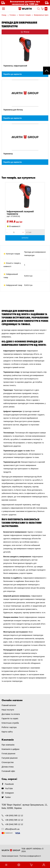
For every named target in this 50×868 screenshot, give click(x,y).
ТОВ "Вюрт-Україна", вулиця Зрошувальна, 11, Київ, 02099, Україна (25, 806)
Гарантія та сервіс (10, 718)
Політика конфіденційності (30, 856)
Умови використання (10, 856)
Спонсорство (8, 762)
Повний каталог (9, 705)
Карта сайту (7, 732)
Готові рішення (8, 753)
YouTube (9, 788)
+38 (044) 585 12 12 (14, 824)
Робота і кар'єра (9, 727)
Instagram (9, 793)
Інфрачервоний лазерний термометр (25, 214)
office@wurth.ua (12, 829)
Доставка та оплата (11, 714)
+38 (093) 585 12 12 (14, 815)
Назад (4, 15)
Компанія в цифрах (10, 749)
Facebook (9, 784)
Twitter (8, 797)
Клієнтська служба (10, 723)
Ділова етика (8, 767)
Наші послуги (8, 710)
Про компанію (8, 745)
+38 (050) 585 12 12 (14, 820)
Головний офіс (8, 771)
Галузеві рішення (10, 758)
